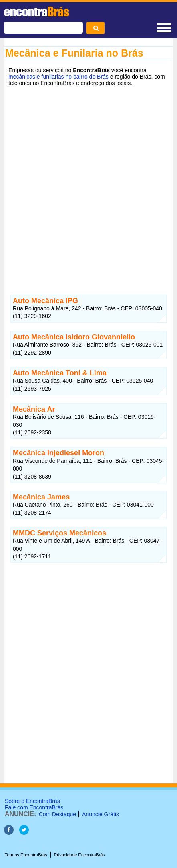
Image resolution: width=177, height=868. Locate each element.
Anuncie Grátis (101, 814)
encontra (37, 12)
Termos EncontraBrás (26, 855)
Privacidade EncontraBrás (79, 855)
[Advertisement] (88, 185)
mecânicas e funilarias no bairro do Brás (58, 77)
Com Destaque (57, 814)
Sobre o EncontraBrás (32, 801)
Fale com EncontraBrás (34, 807)
